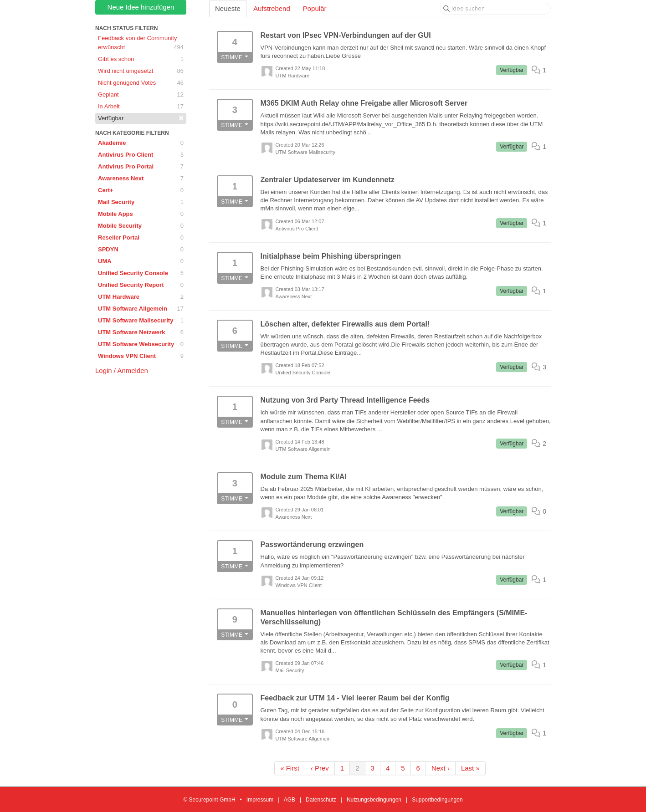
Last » (470, 768)
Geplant (141, 95)
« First (290, 768)
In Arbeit (141, 107)
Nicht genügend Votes (141, 83)
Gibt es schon (141, 59)
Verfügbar (141, 118)
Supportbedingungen (437, 800)
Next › (441, 768)
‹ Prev (320, 768)
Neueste (228, 8)
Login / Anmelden (122, 370)
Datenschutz (321, 800)
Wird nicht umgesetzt (141, 71)
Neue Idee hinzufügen (141, 7)
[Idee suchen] (495, 9)
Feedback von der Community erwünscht (141, 43)
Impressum (260, 800)
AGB (290, 800)
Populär (315, 8)
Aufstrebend (272, 8)
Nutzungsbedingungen (374, 800)
